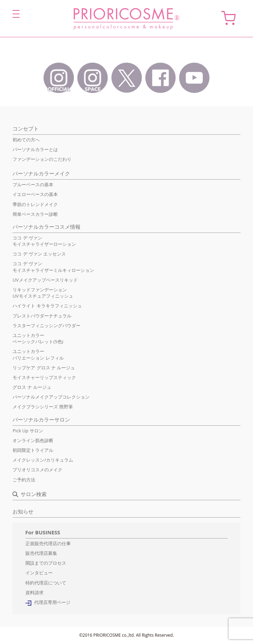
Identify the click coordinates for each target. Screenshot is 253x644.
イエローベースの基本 (35, 194)
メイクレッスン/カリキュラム (43, 460)
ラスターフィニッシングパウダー (47, 325)
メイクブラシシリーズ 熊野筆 (43, 407)
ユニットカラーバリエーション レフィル (38, 354)
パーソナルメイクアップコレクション (51, 397)
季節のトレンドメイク (35, 204)
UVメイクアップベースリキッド (45, 280)
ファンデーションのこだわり (42, 159)
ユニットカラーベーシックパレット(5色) (38, 338)
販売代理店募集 (41, 553)
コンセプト (26, 128)
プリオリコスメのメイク (37, 470)
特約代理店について (46, 583)
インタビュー (39, 573)
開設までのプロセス (46, 563)
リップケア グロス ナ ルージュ (44, 368)
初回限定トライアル (33, 450)
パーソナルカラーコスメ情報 (47, 227)
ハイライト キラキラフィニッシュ (47, 306)
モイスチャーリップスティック (44, 377)
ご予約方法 (24, 480)
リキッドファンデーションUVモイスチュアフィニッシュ (43, 293)
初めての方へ (26, 140)
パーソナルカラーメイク (41, 173)
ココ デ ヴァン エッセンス (39, 254)
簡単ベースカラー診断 (35, 214)
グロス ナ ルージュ (32, 387)
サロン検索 (34, 494)
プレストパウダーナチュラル (42, 316)
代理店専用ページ (52, 602)
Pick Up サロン (28, 431)
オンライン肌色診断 (33, 440)
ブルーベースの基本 (33, 184)
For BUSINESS (43, 532)
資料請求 (34, 592)
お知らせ (23, 511)
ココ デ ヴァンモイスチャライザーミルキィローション (53, 267)
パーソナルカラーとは (35, 149)
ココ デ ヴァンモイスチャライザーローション (44, 241)
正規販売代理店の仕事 (48, 543)
